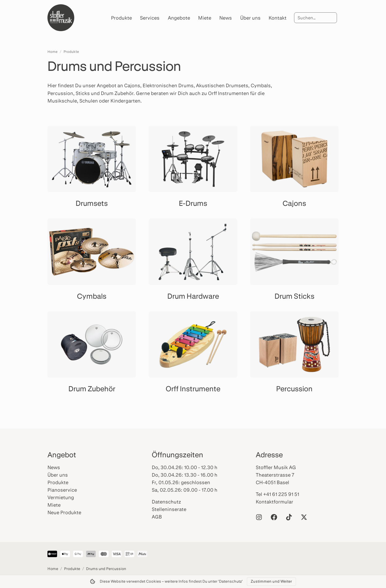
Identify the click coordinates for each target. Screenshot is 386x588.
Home (53, 52)
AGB (157, 517)
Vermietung (61, 497)
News (226, 18)
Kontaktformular (274, 502)
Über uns (250, 18)
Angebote (179, 18)
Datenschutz (166, 502)
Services (150, 18)
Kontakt (278, 18)
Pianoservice (62, 490)
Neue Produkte (64, 512)
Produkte (121, 18)
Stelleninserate (169, 509)
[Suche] (316, 18)
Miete (205, 18)
